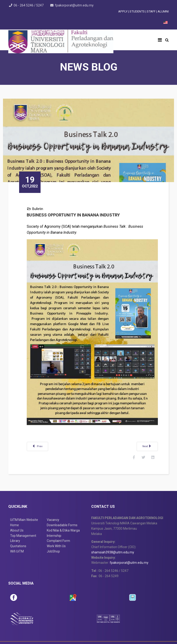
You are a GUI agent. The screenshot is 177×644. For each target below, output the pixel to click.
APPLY (123, 11)
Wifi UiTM (17, 537)
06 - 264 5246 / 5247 (30, 5)
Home (15, 510)
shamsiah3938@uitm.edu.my (113, 538)
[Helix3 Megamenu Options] (160, 40)
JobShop (53, 537)
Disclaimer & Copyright (72, 637)
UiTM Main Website (24, 505)
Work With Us (56, 531)
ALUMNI (163, 11)
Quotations (18, 531)
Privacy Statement (109, 637)
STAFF (152, 11)
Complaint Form (58, 526)
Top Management (23, 521)
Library (15, 526)
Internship (54, 521)
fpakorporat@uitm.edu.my (76, 5)
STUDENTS (137, 11)
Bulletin (43, 204)
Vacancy (53, 505)
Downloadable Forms (62, 510)
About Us (17, 516)
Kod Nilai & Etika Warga (63, 516)
